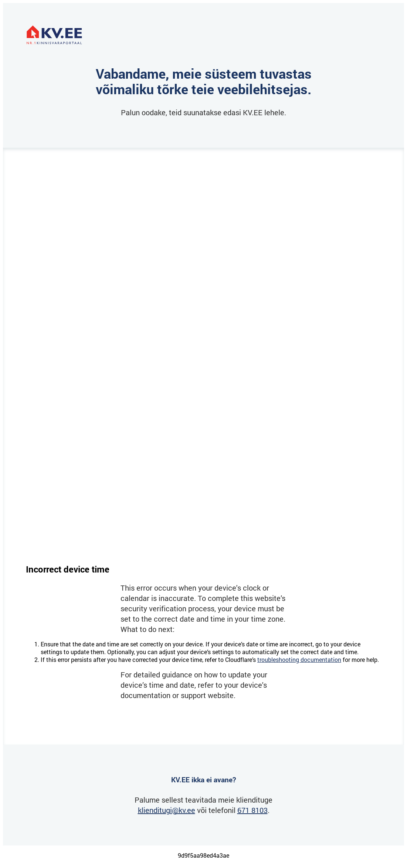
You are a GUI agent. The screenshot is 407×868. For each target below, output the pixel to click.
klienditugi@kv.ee (167, 810)
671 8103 (252, 810)
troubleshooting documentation (299, 659)
